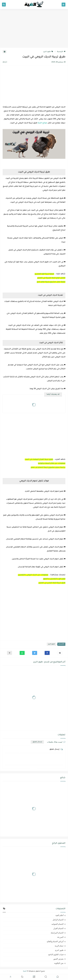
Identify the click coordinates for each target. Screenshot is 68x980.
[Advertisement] (34, 28)
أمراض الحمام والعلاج (55, 941)
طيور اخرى (48, 52)
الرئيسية (61, 52)
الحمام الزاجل (58, 920)
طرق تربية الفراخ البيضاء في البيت (39, 459)
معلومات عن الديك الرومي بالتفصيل (33, 575)
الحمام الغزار (58, 928)
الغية (25, 971)
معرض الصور (58, 959)
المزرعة (60, 937)
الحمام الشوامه (57, 924)
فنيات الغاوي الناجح (56, 955)
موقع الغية (42, 123)
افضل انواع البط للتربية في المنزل (51, 278)
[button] (47, 653)
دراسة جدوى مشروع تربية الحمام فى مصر (48, 467)
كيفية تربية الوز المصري (44, 274)
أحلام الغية (59, 915)
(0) (5, 62)
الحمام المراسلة (57, 933)
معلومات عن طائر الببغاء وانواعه (52, 463)
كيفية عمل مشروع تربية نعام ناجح (51, 282)
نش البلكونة (59, 963)
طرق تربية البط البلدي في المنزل (52, 583)
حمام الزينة (59, 946)
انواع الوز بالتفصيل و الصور (54, 579)
